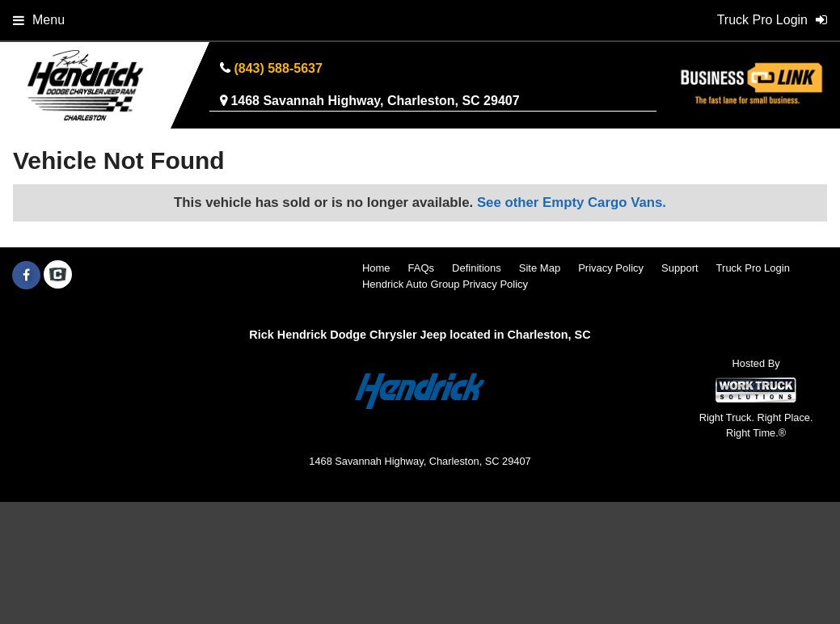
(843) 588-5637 (278, 68)
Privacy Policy (611, 268)
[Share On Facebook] (26, 276)
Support (680, 268)
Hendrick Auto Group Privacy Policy (445, 284)
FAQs (422, 268)
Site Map (540, 268)
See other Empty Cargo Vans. (572, 202)
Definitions (477, 268)
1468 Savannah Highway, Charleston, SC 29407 (375, 101)
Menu (39, 20)
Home (376, 268)
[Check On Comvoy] (58, 276)
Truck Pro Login (753, 268)
